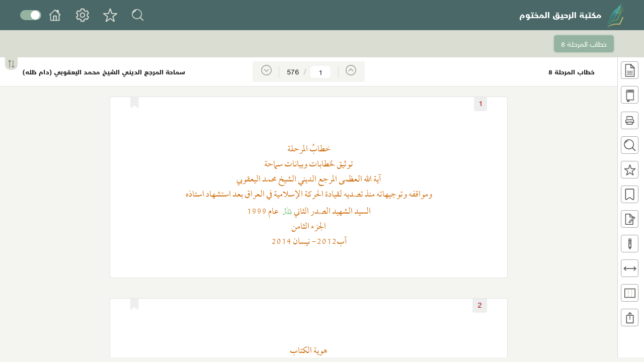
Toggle (31, 15)
